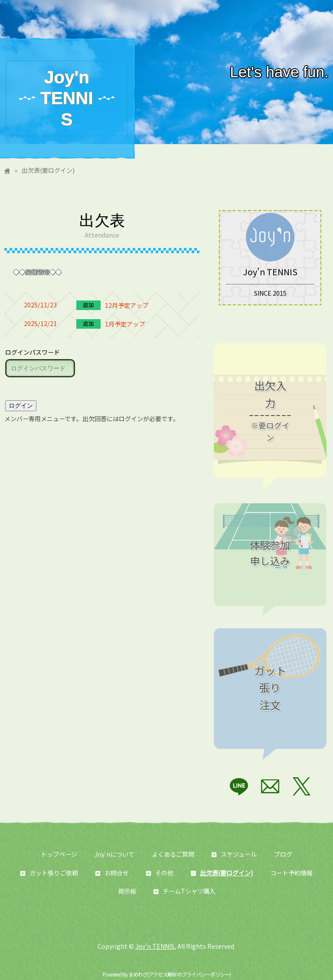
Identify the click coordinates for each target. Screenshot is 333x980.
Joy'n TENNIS (67, 98)
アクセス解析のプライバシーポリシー (189, 975)
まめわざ (138, 975)
